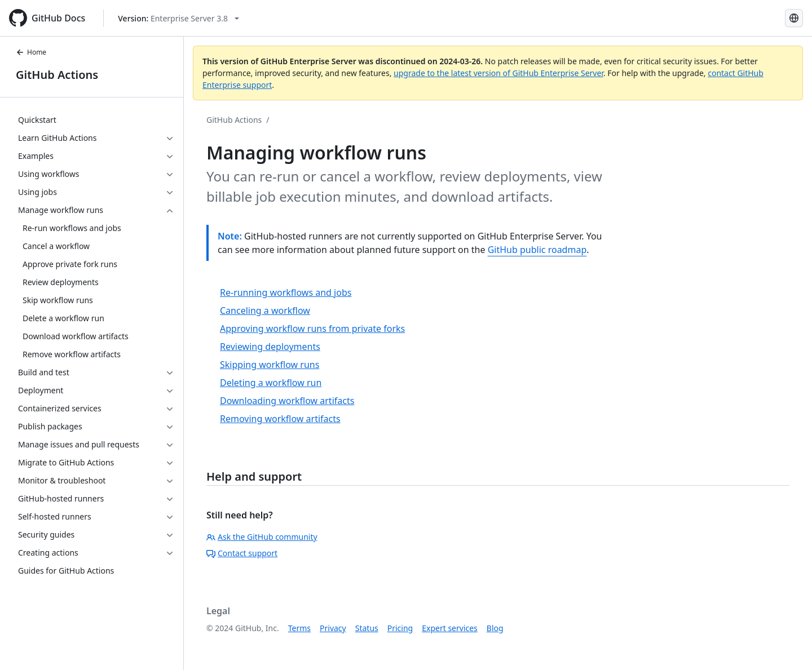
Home (31, 52)
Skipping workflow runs (270, 365)
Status (367, 628)
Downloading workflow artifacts (287, 401)
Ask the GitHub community (262, 537)
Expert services (450, 628)
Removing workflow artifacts (280, 419)
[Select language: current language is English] (794, 18)
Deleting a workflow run (271, 383)
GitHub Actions (57, 75)
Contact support (242, 553)
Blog (495, 628)
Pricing (400, 628)
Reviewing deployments (270, 347)
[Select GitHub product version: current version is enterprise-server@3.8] (178, 18)
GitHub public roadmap (537, 250)
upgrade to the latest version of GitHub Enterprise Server (498, 73)
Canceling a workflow (265, 310)
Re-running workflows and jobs (286, 292)
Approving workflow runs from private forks (312, 329)
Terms (299, 628)
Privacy (333, 628)
